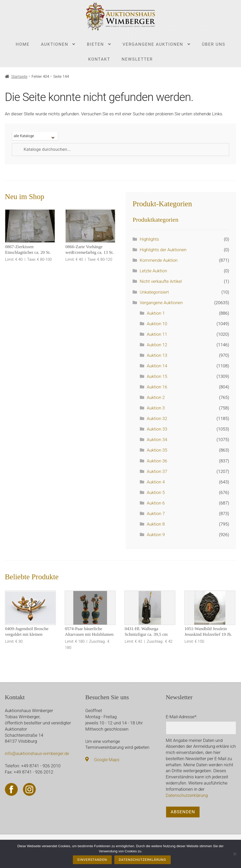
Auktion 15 (157, 376)
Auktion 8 (156, 524)
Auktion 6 (156, 503)
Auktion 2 (156, 397)
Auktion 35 (157, 450)
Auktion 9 (156, 535)
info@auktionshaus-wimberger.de (37, 753)
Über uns (214, 44)
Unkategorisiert (154, 292)
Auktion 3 (156, 408)
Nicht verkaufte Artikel (161, 281)
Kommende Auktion (159, 260)
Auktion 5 (156, 492)
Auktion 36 (157, 461)
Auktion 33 (157, 429)
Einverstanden (92, 860)
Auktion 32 (157, 418)
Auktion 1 (156, 313)
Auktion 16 (157, 387)
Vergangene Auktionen (153, 44)
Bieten (96, 44)
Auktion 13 (157, 355)
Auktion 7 (156, 514)
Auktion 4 (156, 482)
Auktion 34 (157, 440)
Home (23, 44)
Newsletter (137, 59)
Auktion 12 (157, 345)
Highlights (149, 239)
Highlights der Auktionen (163, 250)
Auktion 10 (157, 324)
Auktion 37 (157, 471)
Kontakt (99, 59)
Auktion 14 (157, 366)
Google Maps (107, 760)
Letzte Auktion (153, 271)
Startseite (19, 77)
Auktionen (55, 44)
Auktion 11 (157, 334)
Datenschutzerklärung (187, 795)
